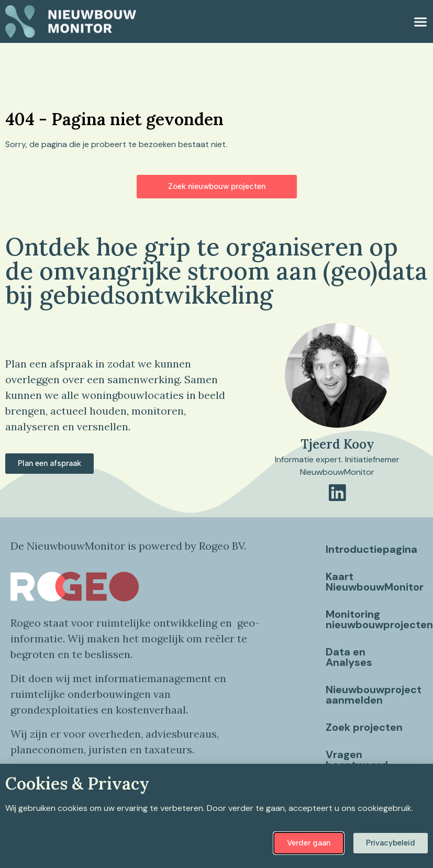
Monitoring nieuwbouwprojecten (374, 619)
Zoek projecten (364, 727)
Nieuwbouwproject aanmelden (374, 695)
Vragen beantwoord (357, 760)
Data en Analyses (349, 657)
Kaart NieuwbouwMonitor (374, 582)
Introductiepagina (371, 549)
